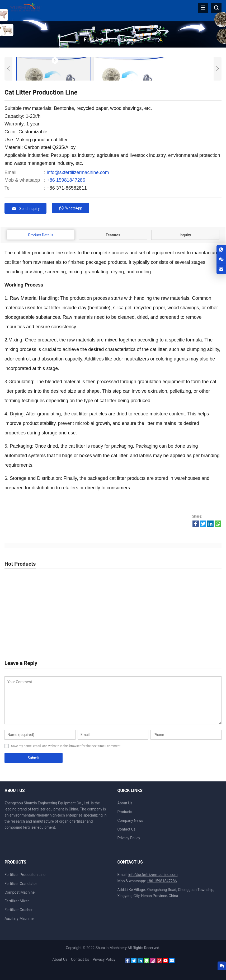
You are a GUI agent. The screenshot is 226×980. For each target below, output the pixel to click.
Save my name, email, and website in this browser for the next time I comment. (66, 746)
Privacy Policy (129, 838)
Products (125, 812)
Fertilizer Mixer (17, 901)
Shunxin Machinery (112, 948)
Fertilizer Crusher (18, 909)
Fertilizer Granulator (21, 883)
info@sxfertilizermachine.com (78, 172)
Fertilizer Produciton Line (25, 874)
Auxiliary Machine (19, 918)
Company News (130, 820)
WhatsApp (71, 208)
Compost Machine (20, 892)
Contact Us (126, 829)
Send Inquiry (25, 208)
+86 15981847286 (66, 180)
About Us (125, 803)
